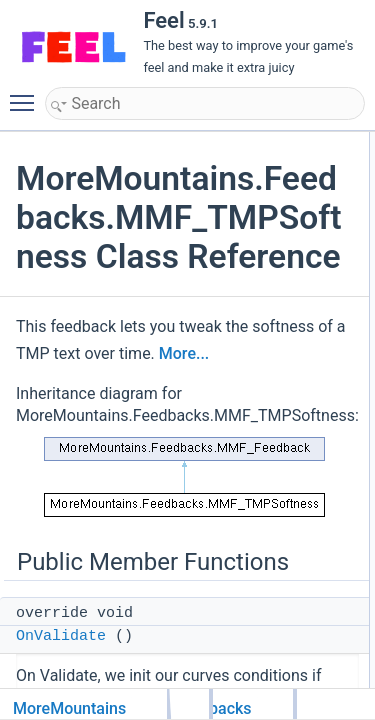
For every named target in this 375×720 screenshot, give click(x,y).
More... (184, 353)
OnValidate (61, 636)
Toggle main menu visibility (27, 94)
